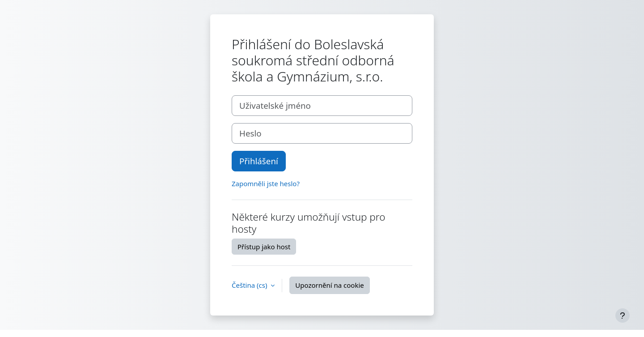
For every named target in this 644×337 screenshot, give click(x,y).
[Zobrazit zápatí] (623, 316)
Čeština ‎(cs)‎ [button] (250, 285)
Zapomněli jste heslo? (266, 183)
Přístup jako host (264, 247)
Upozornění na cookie (329, 285)
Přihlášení (259, 161)
